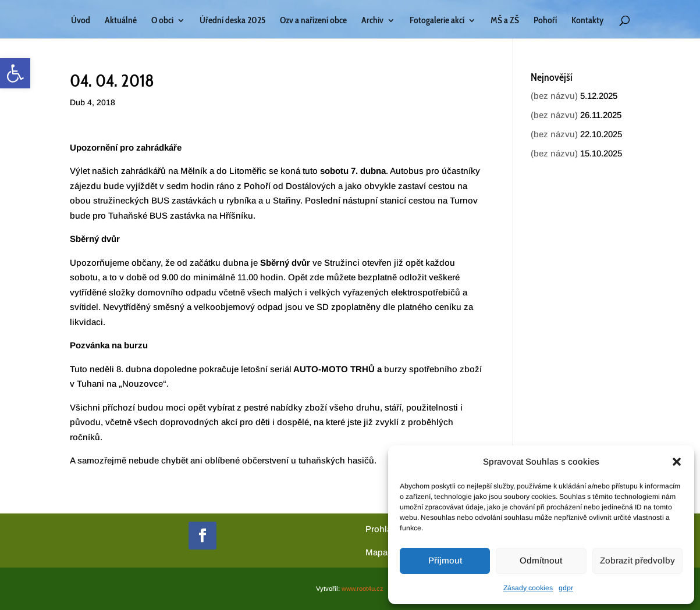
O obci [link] (162, 21)
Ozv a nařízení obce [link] (313, 21)
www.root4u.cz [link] (363, 588)
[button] (677, 462)
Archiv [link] (372, 21)
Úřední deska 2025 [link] (232, 21)
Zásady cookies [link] (528, 588)
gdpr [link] (566, 588)
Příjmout (445, 560)
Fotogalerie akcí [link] (437, 21)
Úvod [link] (81, 21)
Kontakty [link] (587, 21)
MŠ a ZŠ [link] (505, 21)
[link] (15, 73)
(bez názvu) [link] (554, 96)
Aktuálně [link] (121, 21)
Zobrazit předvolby (637, 560)
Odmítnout (541, 560)
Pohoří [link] (545, 21)
